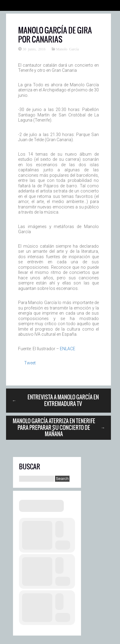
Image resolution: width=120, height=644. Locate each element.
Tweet (30, 363)
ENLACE (68, 349)
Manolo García (68, 49)
